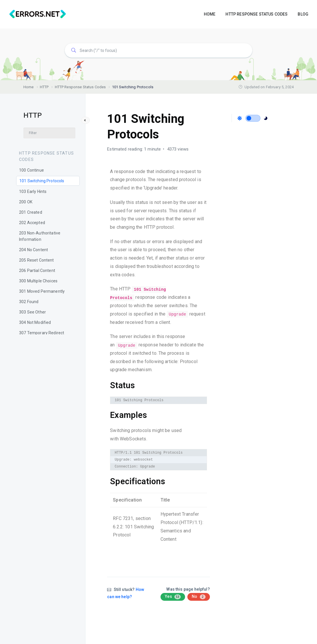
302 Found (29, 302)
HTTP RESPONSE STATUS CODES (257, 14)
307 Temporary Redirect (42, 333)
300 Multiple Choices (38, 281)
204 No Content (33, 250)
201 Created (31, 212)
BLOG (303, 14)
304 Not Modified (35, 322)
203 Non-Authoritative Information (40, 236)
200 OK (26, 202)
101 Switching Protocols (42, 181)
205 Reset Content (37, 260)
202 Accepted (32, 223)
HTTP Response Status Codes (46, 156)
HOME (210, 14)
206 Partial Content (37, 271)
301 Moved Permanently (42, 291)
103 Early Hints (33, 191)
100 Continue (31, 170)
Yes (173, 597)
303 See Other (32, 312)
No (198, 597)
